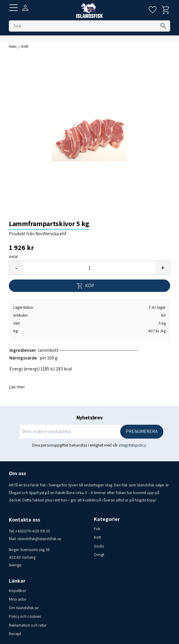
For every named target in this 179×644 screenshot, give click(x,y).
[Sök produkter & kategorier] (89, 26)
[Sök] (163, 26)
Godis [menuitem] (99, 546)
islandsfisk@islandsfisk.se (39, 539)
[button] (14, 8)
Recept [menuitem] (15, 634)
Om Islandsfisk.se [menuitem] (24, 608)
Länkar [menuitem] (17, 581)
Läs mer (17, 387)
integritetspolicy (132, 445)
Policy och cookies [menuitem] (25, 616)
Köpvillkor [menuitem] (18, 591)
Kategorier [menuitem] (107, 519)
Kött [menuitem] (97, 537)
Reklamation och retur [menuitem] (28, 625)
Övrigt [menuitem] (99, 555)
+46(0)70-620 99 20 (33, 531)
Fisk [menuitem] (97, 529)
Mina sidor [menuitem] (18, 599)
